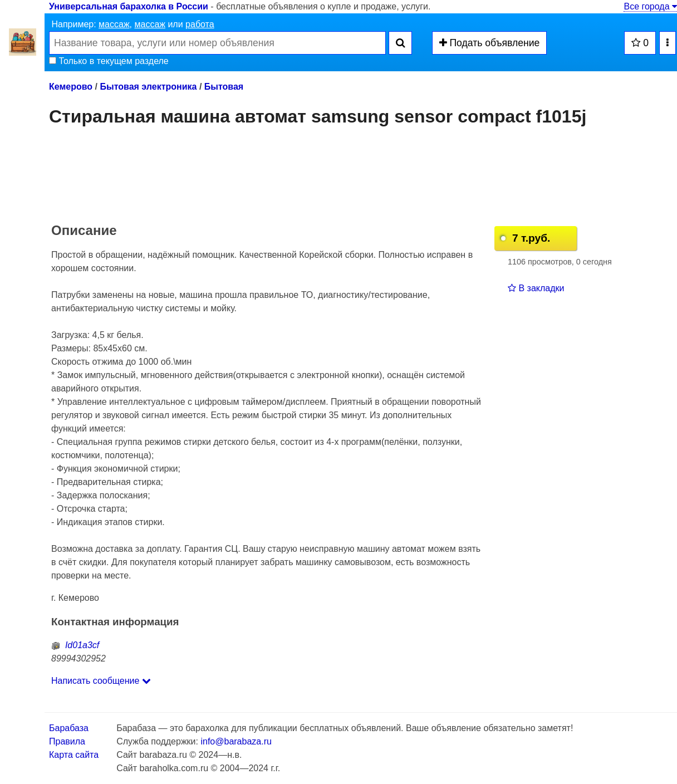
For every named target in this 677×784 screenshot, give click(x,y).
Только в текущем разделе (109, 61)
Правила (67, 741)
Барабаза (69, 728)
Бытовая (224, 87)
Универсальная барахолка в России (129, 6)
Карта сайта (74, 755)
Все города (650, 6)
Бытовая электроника (148, 87)
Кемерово (71, 87)
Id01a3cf (75, 645)
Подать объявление (490, 43)
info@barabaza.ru (236, 741)
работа (200, 24)
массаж (114, 24)
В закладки (536, 288)
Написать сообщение (101, 681)
